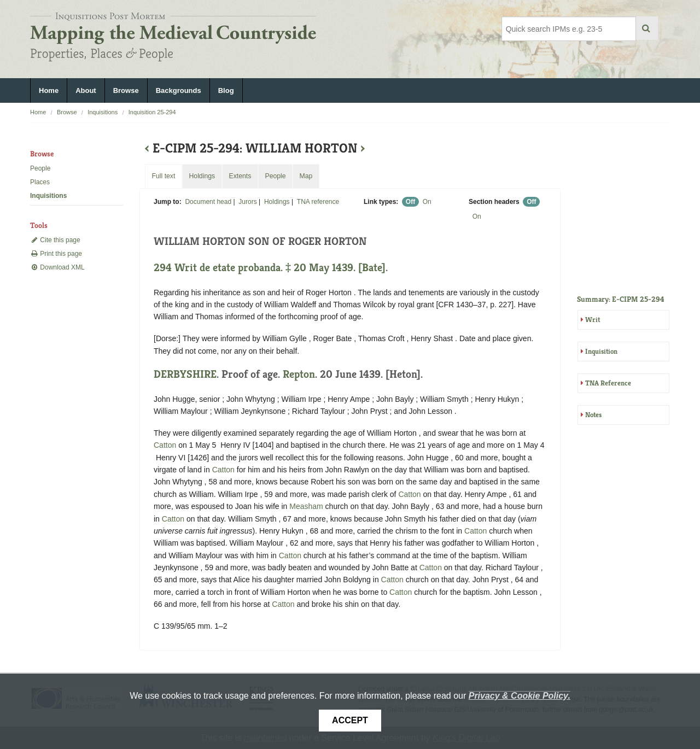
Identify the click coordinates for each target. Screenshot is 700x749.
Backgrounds (179, 90)
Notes (593, 415)
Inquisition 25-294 (152, 112)
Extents (240, 176)
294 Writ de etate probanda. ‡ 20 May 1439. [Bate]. (271, 268)
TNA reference (318, 202)
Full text (163, 176)
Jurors (247, 202)
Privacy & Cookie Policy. (520, 696)
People (40, 168)
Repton (299, 374)
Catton (165, 445)
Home (49, 90)
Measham (306, 506)
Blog (226, 90)
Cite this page (55, 240)
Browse (126, 90)
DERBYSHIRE (185, 374)
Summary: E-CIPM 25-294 (621, 299)
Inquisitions (103, 112)
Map (306, 176)
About (86, 90)
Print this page (56, 254)
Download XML (57, 267)
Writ (593, 320)
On (427, 202)
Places (40, 182)
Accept (350, 720)
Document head (208, 202)
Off (410, 202)
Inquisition (601, 351)
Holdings (277, 202)
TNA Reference (608, 383)
